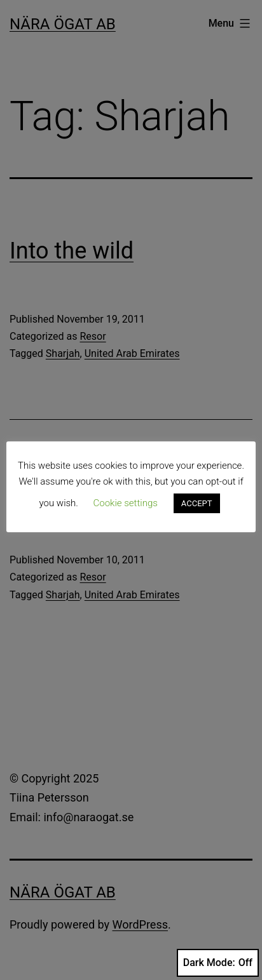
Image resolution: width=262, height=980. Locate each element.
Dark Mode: (218, 963)
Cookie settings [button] (126, 503)
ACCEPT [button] (197, 503)
